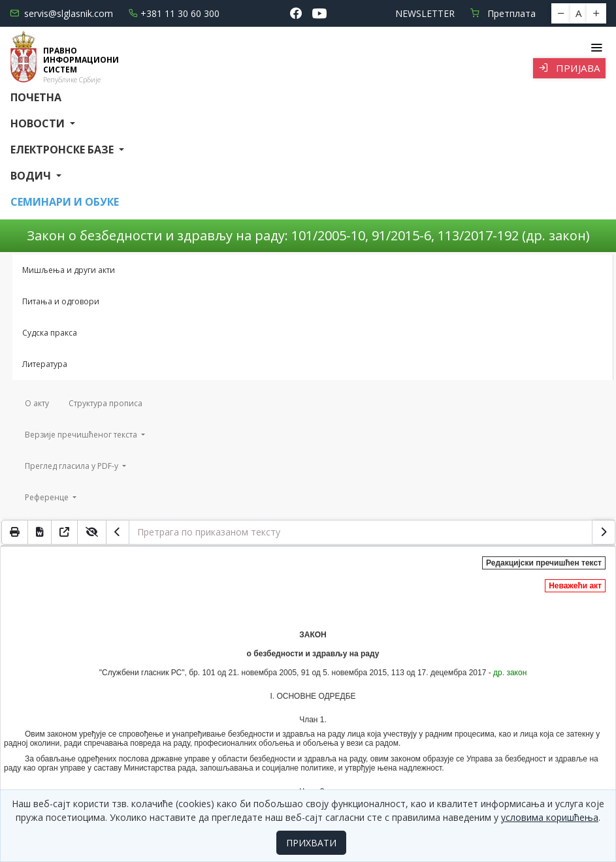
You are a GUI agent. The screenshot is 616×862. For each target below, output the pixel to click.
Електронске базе (63, 150)
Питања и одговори (61, 301)
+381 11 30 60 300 (174, 13)
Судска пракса (50, 333)
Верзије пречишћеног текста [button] (82, 435)
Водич (32, 176)
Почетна (36, 97)
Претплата (503, 13)
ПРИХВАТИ (311, 843)
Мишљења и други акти (69, 270)
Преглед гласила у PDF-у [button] (73, 466)
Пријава (569, 68)
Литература (45, 364)
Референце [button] (48, 497)
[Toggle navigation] (596, 48)
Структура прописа (105, 403)
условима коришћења (550, 817)
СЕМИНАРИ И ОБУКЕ (65, 202)
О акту (37, 403)
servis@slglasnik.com (61, 13)
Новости (39, 123)
